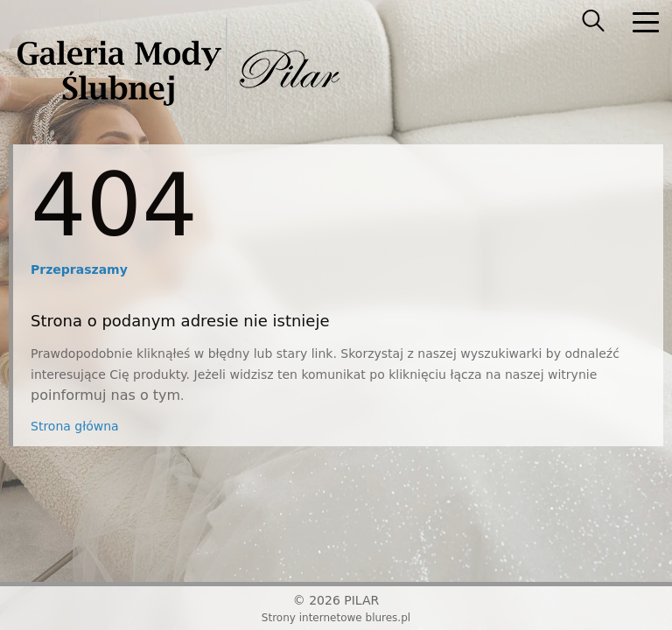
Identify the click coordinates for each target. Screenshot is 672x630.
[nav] (646, 22)
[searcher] (593, 22)
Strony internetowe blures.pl (336, 618)
